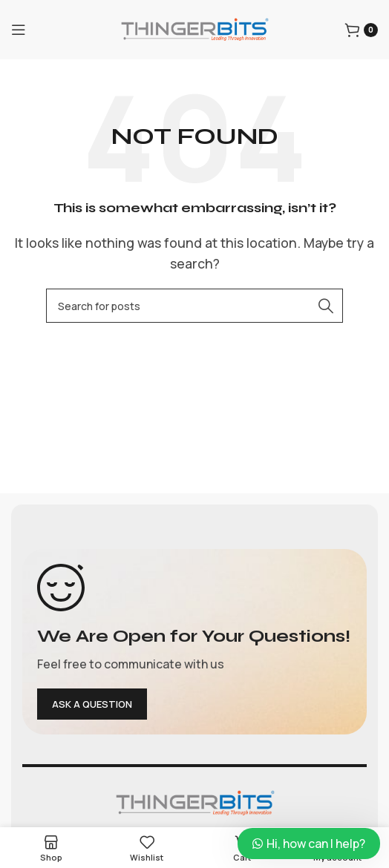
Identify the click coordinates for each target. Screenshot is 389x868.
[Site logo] (194, 28)
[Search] (194, 306)
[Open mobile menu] (19, 30)
